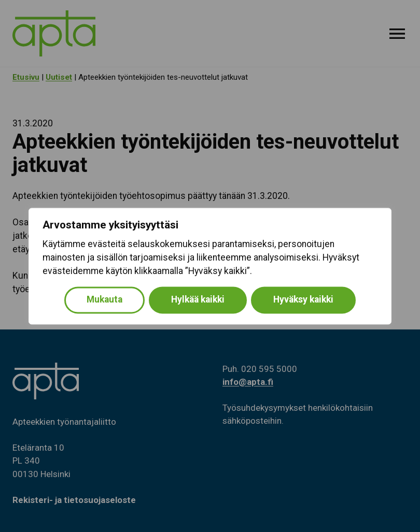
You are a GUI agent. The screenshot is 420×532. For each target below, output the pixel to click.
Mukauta (104, 299)
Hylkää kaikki (198, 299)
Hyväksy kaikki (303, 299)
